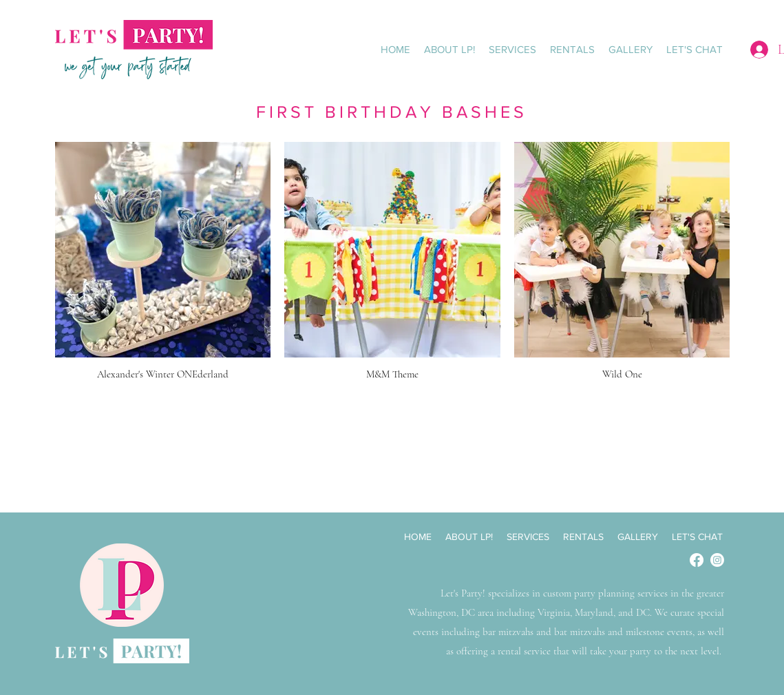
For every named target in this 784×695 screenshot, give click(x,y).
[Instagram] (717, 560)
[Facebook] (697, 560)
